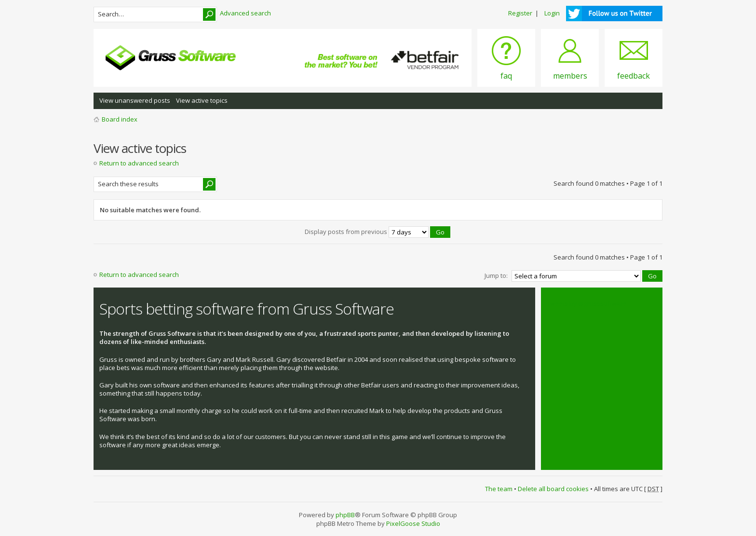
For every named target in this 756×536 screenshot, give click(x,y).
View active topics (202, 100)
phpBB (345, 515)
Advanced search (245, 13)
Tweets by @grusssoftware (587, 303)
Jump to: (496, 275)
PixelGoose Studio (413, 523)
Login (552, 13)
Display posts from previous (378, 232)
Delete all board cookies (553, 489)
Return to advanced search (139, 163)
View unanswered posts (135, 100)
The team (499, 489)
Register (520, 13)
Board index (120, 119)
